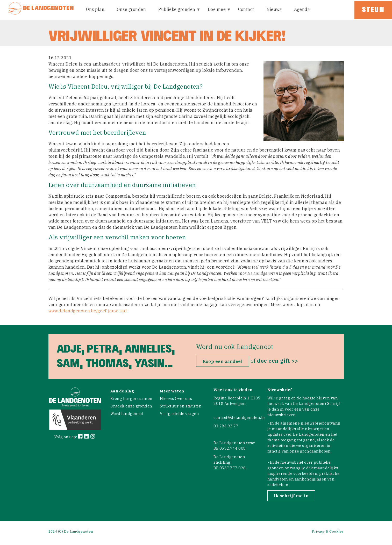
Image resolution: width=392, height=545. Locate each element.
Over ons (183, 399)
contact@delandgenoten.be (240, 417)
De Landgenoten (48, 8)
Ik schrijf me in (291, 496)
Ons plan (95, 9)
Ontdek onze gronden (131, 406)
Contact (246, 9)
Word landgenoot (127, 414)
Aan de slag (122, 391)
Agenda (302, 9)
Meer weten (172, 391)
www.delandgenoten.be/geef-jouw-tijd (88, 311)
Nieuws (274, 9)
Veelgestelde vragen (179, 414)
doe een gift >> (277, 361)
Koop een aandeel (223, 361)
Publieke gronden (177, 13)
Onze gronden (131, 9)
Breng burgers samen (131, 399)
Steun (373, 10)
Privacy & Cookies (328, 531)
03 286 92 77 (226, 426)
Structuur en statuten (181, 406)
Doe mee (217, 13)
